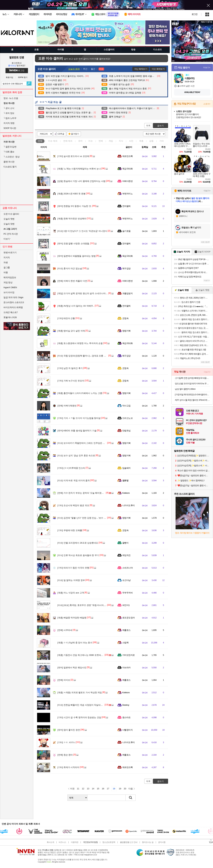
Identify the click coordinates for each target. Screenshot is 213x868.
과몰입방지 (127, 293)
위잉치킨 (126, 555)
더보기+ (207, 68)
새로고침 (204, 242)
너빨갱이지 (127, 730)
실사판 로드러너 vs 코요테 (73, 156)
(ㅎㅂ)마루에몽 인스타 (71, 468)
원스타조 (126, 717)
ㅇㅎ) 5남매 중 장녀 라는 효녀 (75, 643)
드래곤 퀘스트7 (11, 312)
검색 (29, 83)
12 (83, 789)
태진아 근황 (66, 318)
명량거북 (126, 331)
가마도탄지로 (129, 655)
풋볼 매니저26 (10, 317)
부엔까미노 (127, 194)
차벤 (6, 262)
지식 (121, 141)
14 (93, 789)
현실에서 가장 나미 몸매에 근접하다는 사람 (81, 181)
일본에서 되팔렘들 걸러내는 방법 (77, 256)
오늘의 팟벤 (9, 224)
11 (78, 789)
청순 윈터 (65, 755)
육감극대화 (127, 169)
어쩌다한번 (127, 181)
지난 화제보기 (141, 69)
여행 (6, 272)
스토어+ (207, 104)
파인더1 (126, 605)
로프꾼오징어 (129, 618)
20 (125, 789)
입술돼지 (126, 468)
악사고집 (126, 406)
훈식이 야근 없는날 (70, 268)
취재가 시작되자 (68, 767)
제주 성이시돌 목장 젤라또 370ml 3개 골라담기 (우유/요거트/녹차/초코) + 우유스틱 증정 (193, 400)
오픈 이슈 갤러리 (11, 214)
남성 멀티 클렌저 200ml (185, 389)
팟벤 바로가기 (10, 253)
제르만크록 (127, 156)
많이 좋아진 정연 (69, 730)
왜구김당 (126, 268)
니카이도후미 (129, 505)
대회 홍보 (9, 152)
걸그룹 (7, 267)
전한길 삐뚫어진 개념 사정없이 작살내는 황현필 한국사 (87, 705)
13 (88, 789)
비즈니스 (62, 842)
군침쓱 (125, 318)
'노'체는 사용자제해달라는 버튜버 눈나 (79, 169)
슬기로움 (126, 231)
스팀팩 (125, 643)
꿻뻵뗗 (125, 480)
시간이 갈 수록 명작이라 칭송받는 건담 (79, 717)
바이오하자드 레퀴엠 (13, 307)
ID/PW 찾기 (23, 77)
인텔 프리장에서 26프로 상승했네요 (78, 543)
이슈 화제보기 (158, 69)
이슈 (53, 141)
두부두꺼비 (127, 593)
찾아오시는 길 (148, 842)
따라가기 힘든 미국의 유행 (73, 568)
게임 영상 (8, 282)
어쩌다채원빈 (67, 406)
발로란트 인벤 (17, 57)
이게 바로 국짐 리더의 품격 (74, 480)
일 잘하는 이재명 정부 (71, 580)
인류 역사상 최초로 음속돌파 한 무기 (78, 555)
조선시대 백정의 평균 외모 (73, 505)
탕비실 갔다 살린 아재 (71, 331)
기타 (162, 141)
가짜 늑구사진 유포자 (71, 381)
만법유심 (126, 431)
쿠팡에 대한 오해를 (70, 530)
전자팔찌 (126, 206)
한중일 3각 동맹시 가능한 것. (74, 206)
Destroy (126, 705)
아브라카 (126, 668)
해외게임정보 (10, 277)
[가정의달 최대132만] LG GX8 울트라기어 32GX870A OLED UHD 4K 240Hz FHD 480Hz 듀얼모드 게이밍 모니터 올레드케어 (193, 395)
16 (103, 789)
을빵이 (125, 543)
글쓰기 (160, 126)
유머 (80, 141)
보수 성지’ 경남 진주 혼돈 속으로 (76, 456)
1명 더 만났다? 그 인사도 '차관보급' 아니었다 (82, 231)
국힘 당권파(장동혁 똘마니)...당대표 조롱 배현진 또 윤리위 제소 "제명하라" (97, 356)
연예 (68, 141)
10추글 (61, 134)
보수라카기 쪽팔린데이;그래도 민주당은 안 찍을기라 (86, 443)
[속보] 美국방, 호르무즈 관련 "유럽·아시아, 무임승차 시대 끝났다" (92, 605)
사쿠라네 (65, 630)
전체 (40, 141)
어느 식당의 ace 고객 (71, 593)
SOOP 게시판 (10, 128)
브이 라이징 (9, 292)
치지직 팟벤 (9, 123)
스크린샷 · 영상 (11, 157)
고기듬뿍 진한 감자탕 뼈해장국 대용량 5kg (193, 378)
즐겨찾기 (75, 134)
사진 (131, 141)
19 (120, 789)
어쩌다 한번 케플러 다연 (72, 281)
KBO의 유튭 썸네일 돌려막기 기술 (77, 431)
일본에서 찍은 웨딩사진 (72, 668)
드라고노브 (127, 418)
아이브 (64, 680)
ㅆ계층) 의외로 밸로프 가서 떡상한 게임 (80, 692)
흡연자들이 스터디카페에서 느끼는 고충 (80, 393)
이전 (72, 789)
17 (108, 789)
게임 (111, 141)
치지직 (7, 257)
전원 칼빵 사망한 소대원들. (74, 244)
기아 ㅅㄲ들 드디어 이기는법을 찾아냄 (79, 418)
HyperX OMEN (10, 287)
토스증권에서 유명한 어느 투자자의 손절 (80, 343)
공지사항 (162, 842)
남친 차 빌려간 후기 (70, 368)
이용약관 (75, 842)
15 (98, 789)
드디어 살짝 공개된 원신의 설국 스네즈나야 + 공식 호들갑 (88, 293)
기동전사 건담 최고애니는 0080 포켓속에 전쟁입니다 (86, 655)
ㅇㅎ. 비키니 (66, 742)
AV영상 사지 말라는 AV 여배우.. (76, 306)
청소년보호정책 (109, 842)
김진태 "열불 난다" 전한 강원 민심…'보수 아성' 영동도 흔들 (89, 518)
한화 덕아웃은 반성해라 (72, 219)
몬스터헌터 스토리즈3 (14, 302)
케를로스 (126, 630)
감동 (151, 141)
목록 (148, 126)
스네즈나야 (127, 568)
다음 (131, 789)
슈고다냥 (126, 580)
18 (114, 789)
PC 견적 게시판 (11, 234)
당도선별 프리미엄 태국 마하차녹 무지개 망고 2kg (193, 384)
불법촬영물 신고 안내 (129, 842)
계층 (141, 141)
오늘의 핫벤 (9, 219)
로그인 (195, 14)
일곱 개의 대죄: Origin (13, 297)
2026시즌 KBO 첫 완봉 (71, 194)
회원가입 (9, 77)
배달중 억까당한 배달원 (72, 618)
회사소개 (50, 842)
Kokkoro (126, 493)
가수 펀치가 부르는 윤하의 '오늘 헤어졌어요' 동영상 (85, 493)
